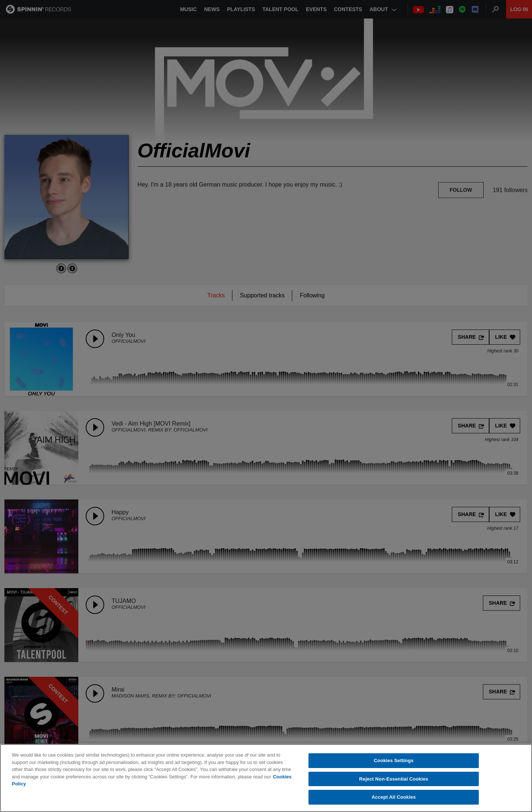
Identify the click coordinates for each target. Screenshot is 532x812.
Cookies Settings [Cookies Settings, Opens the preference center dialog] (394, 761)
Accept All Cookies (394, 797)
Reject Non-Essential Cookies (394, 779)
